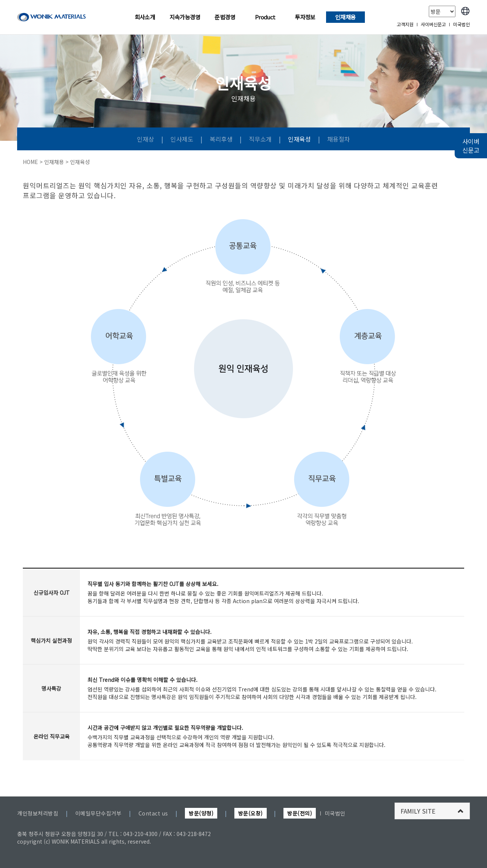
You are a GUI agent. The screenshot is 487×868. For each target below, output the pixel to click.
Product (265, 17)
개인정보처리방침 (38, 813)
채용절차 (339, 139)
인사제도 (183, 139)
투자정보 (305, 17)
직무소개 (261, 139)
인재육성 (300, 139)
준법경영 (225, 17)
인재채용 (345, 17)
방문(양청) (201, 813)
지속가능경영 (185, 17)
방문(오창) (251, 813)
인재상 (146, 139)
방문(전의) (300, 813)
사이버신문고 (433, 24)
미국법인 (462, 24)
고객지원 (405, 24)
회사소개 (145, 17)
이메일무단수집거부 (99, 813)
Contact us (153, 813)
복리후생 (222, 139)
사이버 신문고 (471, 146)
